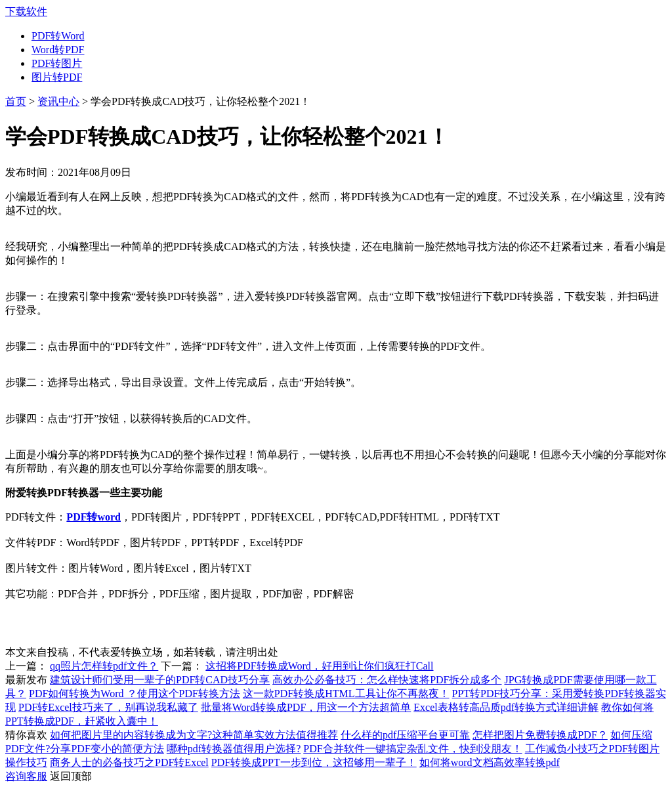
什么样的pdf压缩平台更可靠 (405, 735)
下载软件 (26, 11)
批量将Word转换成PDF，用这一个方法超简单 (306, 707)
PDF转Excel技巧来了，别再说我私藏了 (108, 707)
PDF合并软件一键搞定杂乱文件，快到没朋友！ (412, 749)
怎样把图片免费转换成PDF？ (540, 735)
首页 (16, 101)
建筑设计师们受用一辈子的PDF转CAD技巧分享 (160, 680)
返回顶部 (71, 776)
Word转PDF (58, 50)
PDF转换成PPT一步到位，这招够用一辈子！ (314, 762)
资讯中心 (58, 101)
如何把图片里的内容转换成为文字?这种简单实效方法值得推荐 (194, 735)
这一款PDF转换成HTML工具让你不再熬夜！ (346, 693)
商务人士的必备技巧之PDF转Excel (129, 762)
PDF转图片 (57, 63)
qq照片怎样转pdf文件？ (104, 666)
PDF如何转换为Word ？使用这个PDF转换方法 (135, 693)
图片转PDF (57, 77)
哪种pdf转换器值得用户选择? (234, 749)
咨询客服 (26, 776)
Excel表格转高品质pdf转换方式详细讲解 (506, 707)
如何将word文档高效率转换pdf (490, 762)
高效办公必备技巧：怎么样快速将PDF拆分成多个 (387, 680)
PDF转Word (58, 36)
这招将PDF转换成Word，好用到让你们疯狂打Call (319, 666)
